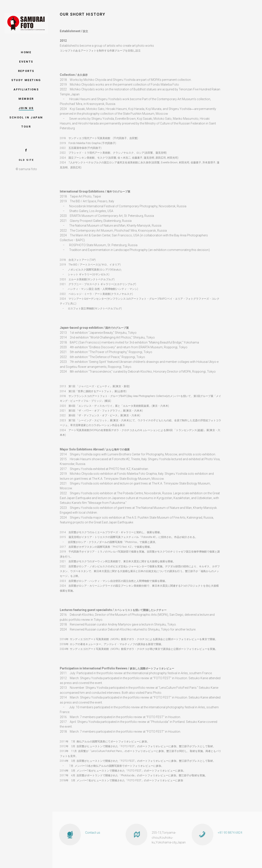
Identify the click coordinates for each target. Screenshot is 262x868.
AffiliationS (26, 89)
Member (26, 99)
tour (26, 127)
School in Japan (26, 117)
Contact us (87, 833)
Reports (26, 71)
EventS (26, 62)
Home (26, 52)
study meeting (26, 80)
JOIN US (26, 108)
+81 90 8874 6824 (222, 833)
